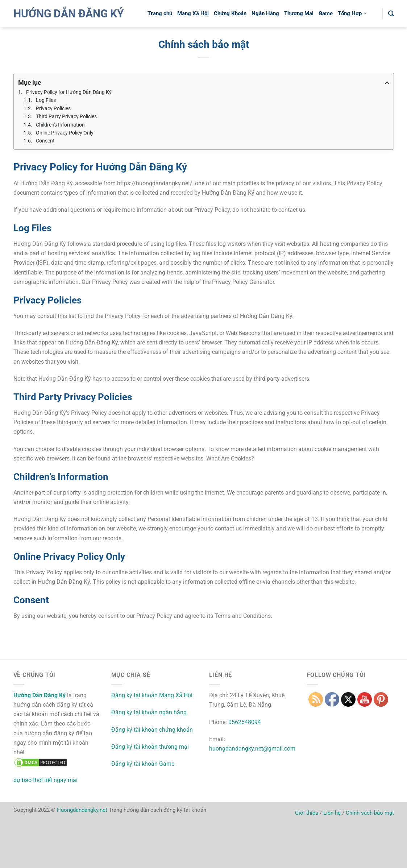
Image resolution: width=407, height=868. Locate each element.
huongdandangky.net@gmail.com (252, 749)
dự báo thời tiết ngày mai (45, 780)
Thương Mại (299, 13)
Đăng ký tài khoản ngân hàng (149, 712)
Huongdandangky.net (82, 810)
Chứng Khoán (230, 13)
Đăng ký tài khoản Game (143, 764)
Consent (45, 141)
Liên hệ (332, 813)
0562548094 (245, 722)
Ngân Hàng (265, 13)
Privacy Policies (53, 108)
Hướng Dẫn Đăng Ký (69, 14)
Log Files (46, 100)
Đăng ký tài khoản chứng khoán (152, 730)
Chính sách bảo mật (370, 813)
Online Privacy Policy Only (65, 133)
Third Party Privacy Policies (66, 116)
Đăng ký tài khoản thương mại (150, 747)
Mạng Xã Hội (193, 13)
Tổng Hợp (352, 14)
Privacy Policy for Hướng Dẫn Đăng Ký (69, 92)
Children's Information (60, 125)
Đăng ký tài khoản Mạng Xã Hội (152, 695)
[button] (391, 14)
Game (326, 13)
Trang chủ (160, 13)
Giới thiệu (307, 813)
